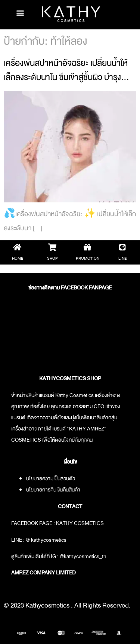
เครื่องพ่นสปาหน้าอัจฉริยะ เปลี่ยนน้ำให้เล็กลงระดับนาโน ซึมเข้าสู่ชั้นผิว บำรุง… (66, 70)
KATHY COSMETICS (80, 523)
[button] (20, 13)
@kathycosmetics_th (83, 556)
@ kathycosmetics (46, 540)
